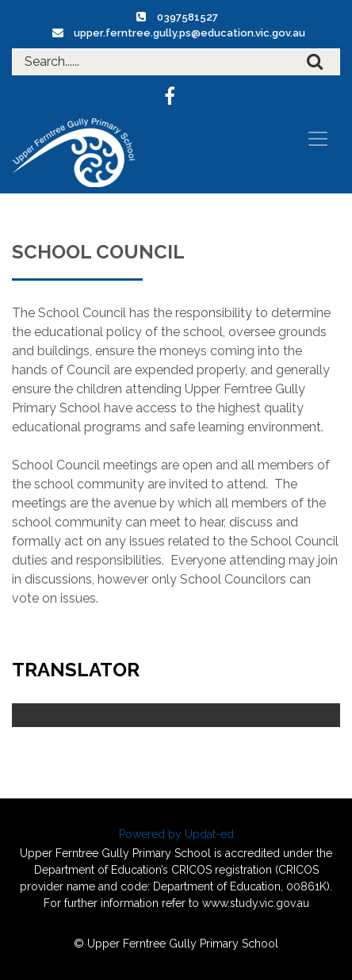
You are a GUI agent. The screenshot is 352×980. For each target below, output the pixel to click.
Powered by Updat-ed (176, 834)
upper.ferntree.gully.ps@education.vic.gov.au (189, 33)
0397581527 (187, 17)
